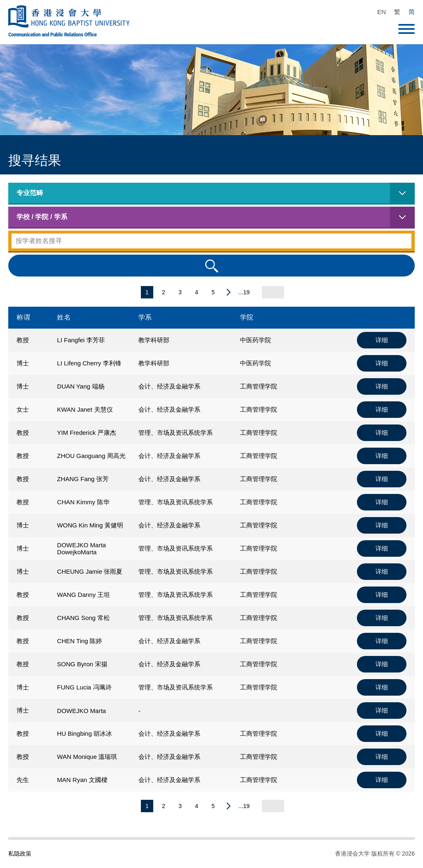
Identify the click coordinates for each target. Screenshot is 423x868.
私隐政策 (20, 854)
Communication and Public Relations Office (52, 34)
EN (381, 12)
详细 (382, 340)
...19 (244, 292)
